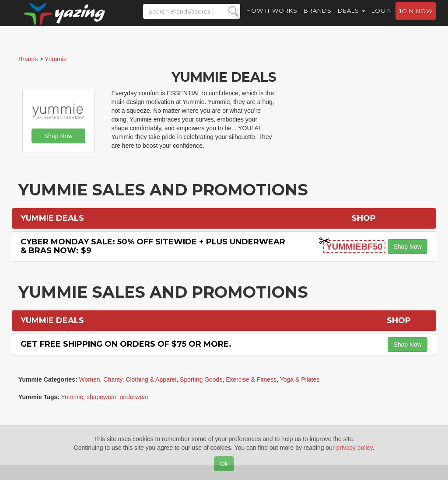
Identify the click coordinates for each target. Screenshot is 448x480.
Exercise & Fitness (251, 379)
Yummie (72, 397)
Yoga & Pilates (300, 379)
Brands (318, 17)
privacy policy (355, 448)
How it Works (272, 17)
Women (90, 379)
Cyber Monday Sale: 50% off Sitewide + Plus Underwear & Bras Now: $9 (153, 246)
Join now (416, 18)
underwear (134, 397)
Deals (352, 17)
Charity (113, 379)
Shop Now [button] (58, 136)
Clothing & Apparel (151, 379)
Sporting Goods (201, 379)
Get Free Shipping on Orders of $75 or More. (126, 344)
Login (382, 17)
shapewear (101, 397)
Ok (224, 464)
